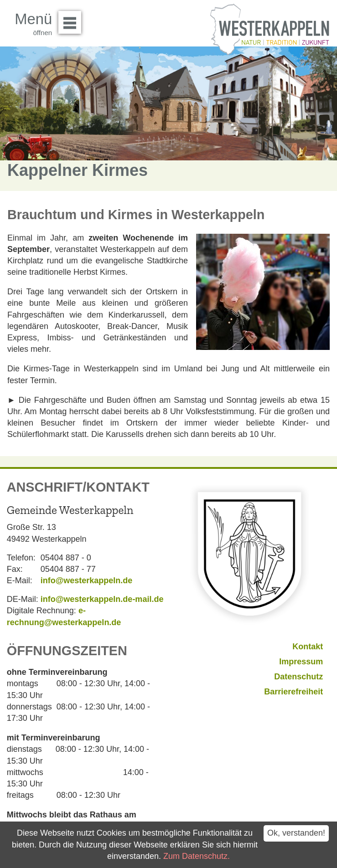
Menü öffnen (72, 19)
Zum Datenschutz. (197, 856)
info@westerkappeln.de (87, 580)
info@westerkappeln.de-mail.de (102, 599)
